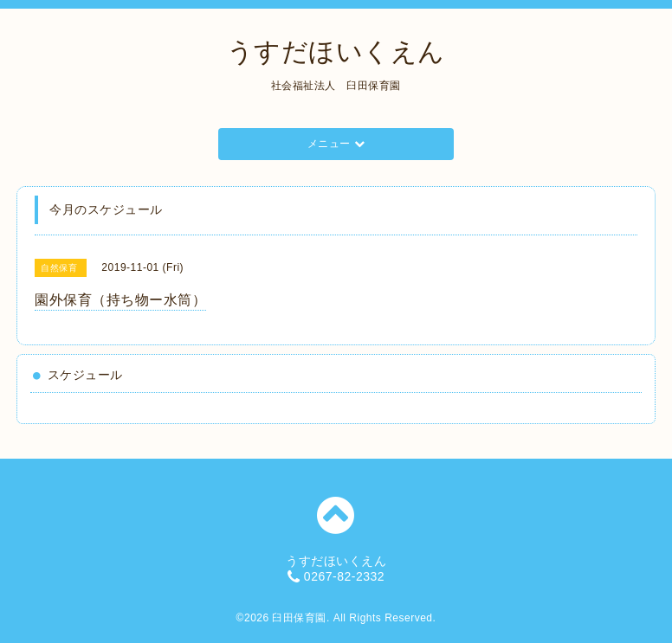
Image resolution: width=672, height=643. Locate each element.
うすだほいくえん (336, 51)
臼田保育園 (299, 618)
